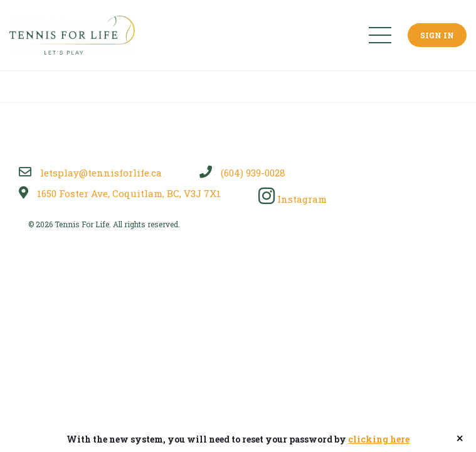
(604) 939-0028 (242, 173)
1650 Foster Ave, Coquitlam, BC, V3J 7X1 (120, 193)
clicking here (379, 439)
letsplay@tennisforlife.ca (90, 173)
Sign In (437, 35)
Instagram (293, 199)
